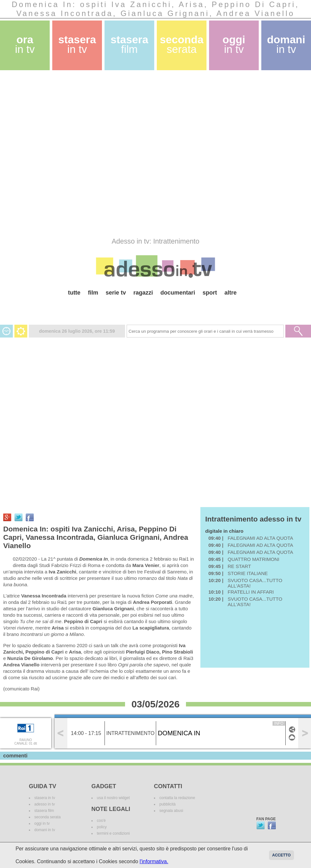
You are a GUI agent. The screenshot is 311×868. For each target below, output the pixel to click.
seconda (181, 44)
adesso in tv (45, 804)
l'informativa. (154, 861)
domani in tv (45, 830)
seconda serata (47, 817)
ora (25, 44)
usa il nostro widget (113, 798)
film (93, 293)
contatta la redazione (177, 798)
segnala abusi (171, 811)
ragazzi (143, 293)
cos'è (101, 821)
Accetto (282, 855)
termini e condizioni (113, 833)
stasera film (44, 811)
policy (102, 827)
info (279, 723)
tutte (74, 293)
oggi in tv (42, 823)
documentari (178, 293)
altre (231, 293)
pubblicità (168, 804)
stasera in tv (45, 798)
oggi (234, 44)
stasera (77, 44)
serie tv (116, 293)
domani (286, 44)
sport (210, 293)
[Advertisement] (77, 154)
